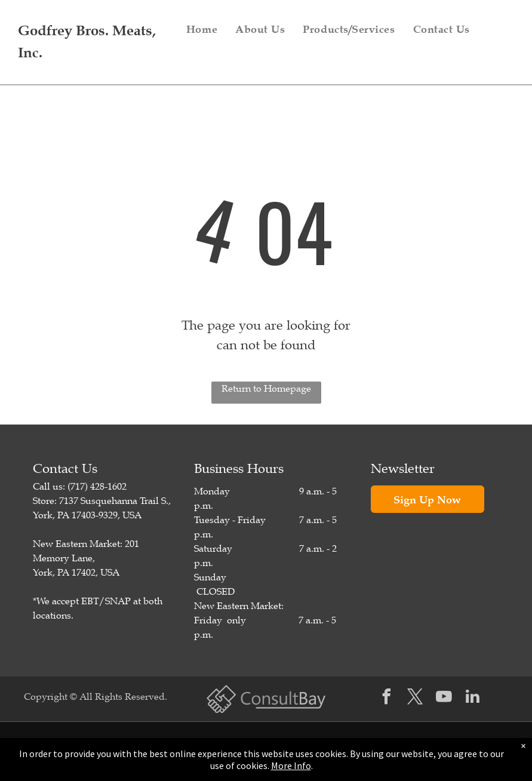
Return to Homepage (266, 389)
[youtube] (444, 698)
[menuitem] (202, 29)
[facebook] (387, 698)
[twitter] (416, 698)
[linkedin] (473, 698)
